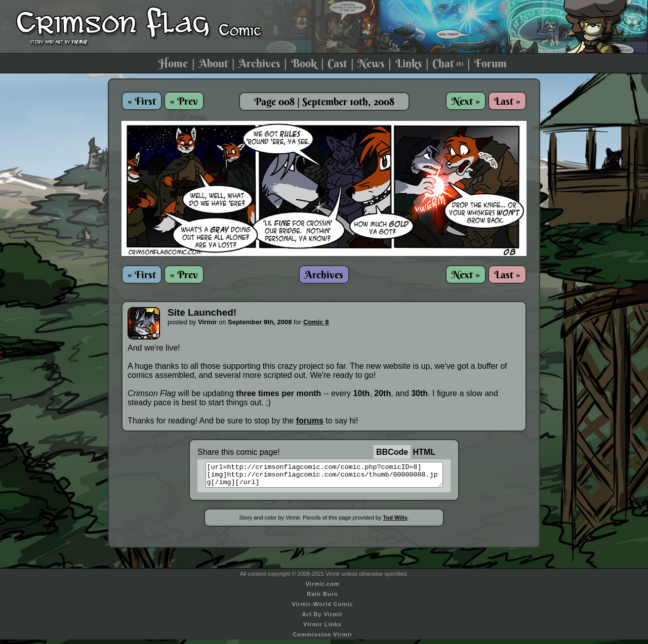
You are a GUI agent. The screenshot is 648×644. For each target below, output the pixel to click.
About (213, 63)
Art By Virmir (323, 619)
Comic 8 (316, 322)
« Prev (184, 101)
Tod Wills (395, 522)
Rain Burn (322, 598)
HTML (424, 452)
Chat (448, 63)
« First (142, 101)
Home (173, 63)
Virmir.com (323, 588)
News (371, 63)
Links (409, 63)
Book (304, 63)
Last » (507, 101)
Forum (491, 63)
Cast (337, 63)
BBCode (392, 452)
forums (310, 421)
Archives (259, 63)
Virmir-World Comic (323, 609)
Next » (466, 101)
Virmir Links (322, 629)
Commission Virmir (322, 639)
